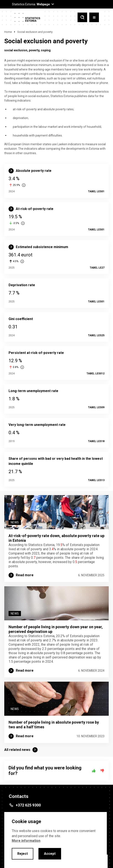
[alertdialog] (56, 840)
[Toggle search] (82, 17)
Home (8, 32)
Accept (50, 854)
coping (46, 50)
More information (26, 841)
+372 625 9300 (28, 805)
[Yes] (94, 771)
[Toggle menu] (94, 17)
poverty (34, 50)
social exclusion (16, 50)
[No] (102, 771)
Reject (23, 854)
